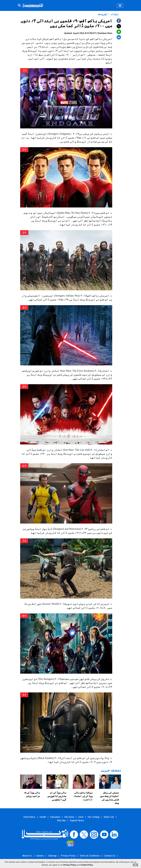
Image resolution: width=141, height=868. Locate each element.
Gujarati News (77, 820)
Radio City (109, 817)
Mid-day (61, 820)
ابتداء (114, 14)
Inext (81, 817)
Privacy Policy (68, 856)
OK (136, 865)
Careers (40, 856)
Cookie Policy (87, 865)
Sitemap (52, 856)
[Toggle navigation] (120, 6)
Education (55, 817)
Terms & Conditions (90, 856)
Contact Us (110, 856)
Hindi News (29, 817)
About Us (27, 856)
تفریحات (102, 14)
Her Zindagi (94, 817)
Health (43, 817)
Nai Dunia (69, 817)
